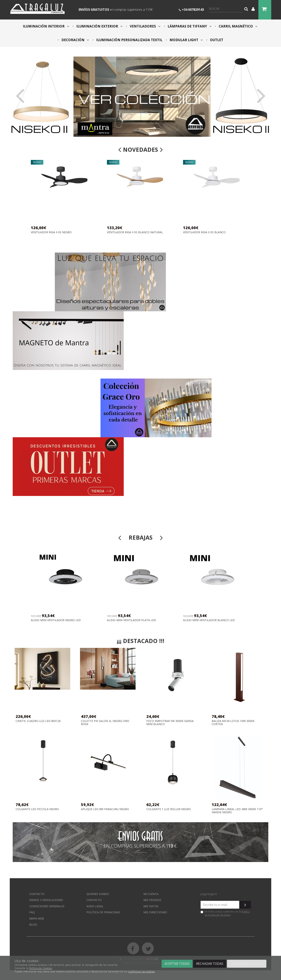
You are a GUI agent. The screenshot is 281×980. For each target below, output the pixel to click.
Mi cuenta (151, 894)
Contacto (37, 894)
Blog (33, 925)
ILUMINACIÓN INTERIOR (46, 26)
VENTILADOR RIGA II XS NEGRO (51, 232)
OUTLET (216, 40)
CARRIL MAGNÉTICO (238, 26)
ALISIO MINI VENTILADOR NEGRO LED (56, 620)
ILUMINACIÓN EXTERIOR (99, 26)
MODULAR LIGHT (186, 40)
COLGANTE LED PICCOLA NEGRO (37, 809)
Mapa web (37, 918)
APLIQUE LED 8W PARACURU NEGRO (105, 809)
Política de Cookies (40, 968)
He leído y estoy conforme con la (225, 913)
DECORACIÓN (75, 40)
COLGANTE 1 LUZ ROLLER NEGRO (169, 809)
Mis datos (151, 906)
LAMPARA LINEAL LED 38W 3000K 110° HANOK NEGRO (237, 811)
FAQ (32, 912)
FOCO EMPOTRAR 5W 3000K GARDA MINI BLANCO (170, 722)
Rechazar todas (210, 964)
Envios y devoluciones (46, 900)
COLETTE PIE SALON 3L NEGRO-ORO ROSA (105, 722)
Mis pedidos (152, 900)
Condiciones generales (47, 906)
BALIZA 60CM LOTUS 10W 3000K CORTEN (233, 722)
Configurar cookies (247, 964)
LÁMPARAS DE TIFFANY (189, 26)
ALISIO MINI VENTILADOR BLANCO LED (209, 620)
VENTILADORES (145, 26)
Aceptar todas (177, 964)
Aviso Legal (95, 906)
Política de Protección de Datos (227, 913)
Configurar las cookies (141, 972)
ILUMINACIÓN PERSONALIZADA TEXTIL (129, 40)
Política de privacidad (103, 912)
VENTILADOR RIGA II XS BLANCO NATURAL (135, 232)
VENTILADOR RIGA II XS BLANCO (204, 232)
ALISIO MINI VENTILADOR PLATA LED (131, 620)
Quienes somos (98, 894)
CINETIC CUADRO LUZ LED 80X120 (38, 721)
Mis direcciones (155, 912)
